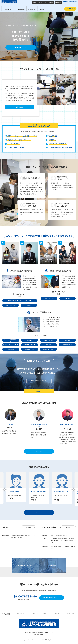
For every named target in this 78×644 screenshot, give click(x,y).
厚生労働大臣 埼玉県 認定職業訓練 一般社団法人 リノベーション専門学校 (9, 2)
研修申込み (70, 9)
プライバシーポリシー (71, 614)
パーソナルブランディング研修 (11, 345)
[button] (5, 489)
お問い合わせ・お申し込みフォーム (52, 598)
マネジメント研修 (67, 345)
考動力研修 (11, 349)
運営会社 (57, 614)
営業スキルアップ (48, 340)
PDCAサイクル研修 (30, 349)
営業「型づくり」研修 (48, 349)
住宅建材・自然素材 (30, 345)
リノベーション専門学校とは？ (7, 614)
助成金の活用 (58, 3)
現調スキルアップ (11, 305)
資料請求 (34, 2)
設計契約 (67, 340)
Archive (29, 527)
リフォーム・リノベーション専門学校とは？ (9, 9)
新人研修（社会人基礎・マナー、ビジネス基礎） (20, 301)
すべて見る (39, 451)
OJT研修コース (32, 9)
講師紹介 (42, 9)
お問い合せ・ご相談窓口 (43, 2)
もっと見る (39, 513)
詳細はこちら (19, 107)
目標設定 (29, 305)
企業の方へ (51, 3)
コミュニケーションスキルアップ (11, 340)
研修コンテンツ (21, 9)
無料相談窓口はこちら (21, 47)
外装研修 (48, 345)
